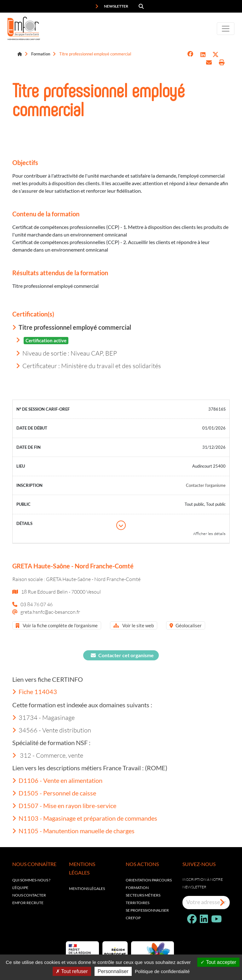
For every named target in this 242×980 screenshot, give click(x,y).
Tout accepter (218, 962)
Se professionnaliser (147, 910)
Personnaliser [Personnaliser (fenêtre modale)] (113, 971)
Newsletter (112, 6)
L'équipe (20, 888)
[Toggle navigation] (226, 29)
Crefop (133, 918)
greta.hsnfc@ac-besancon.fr (50, 612)
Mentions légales (87, 889)
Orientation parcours (149, 880)
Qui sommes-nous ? (31, 880)
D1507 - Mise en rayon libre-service (64, 806)
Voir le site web (134, 625)
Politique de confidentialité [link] (162, 971)
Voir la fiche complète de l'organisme (57, 625)
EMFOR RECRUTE (28, 903)
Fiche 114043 (35, 692)
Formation (41, 54)
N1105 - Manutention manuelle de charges (73, 831)
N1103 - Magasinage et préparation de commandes (85, 818)
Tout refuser (72, 971)
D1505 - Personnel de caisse (54, 793)
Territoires (138, 903)
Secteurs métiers (143, 895)
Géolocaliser (186, 625)
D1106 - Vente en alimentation (57, 780)
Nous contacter (29, 895)
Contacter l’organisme (206, 485)
